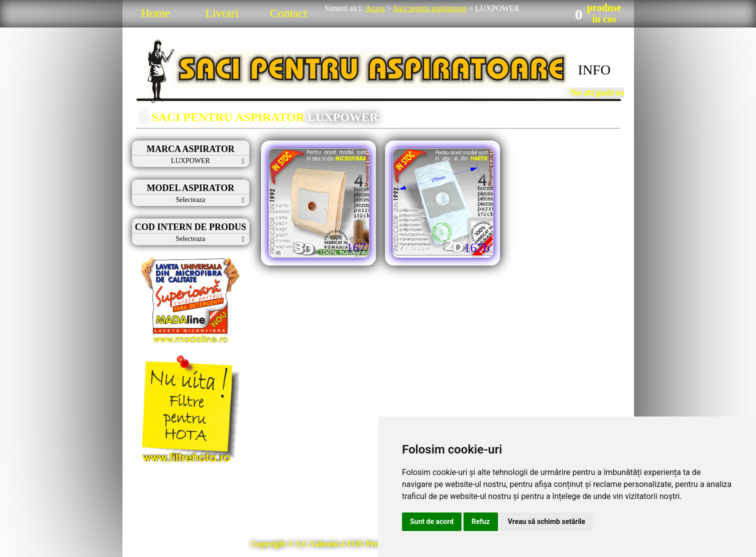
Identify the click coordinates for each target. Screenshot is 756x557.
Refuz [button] (481, 521)
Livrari (222, 13)
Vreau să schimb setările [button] (547, 521)
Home (156, 13)
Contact (289, 13)
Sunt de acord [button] (432, 521)
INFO (594, 70)
